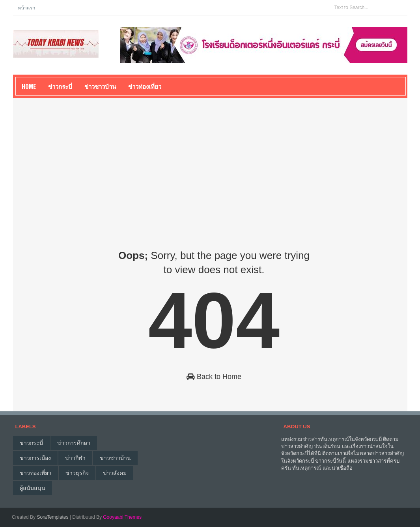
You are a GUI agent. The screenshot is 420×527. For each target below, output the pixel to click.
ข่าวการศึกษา (74, 443)
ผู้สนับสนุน (33, 488)
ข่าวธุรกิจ (77, 473)
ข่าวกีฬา (75, 458)
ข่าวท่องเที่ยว (35, 473)
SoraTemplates (52, 517)
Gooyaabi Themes (122, 517)
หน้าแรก (26, 7)
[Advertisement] (210, 163)
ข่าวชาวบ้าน (100, 86)
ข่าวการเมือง (35, 458)
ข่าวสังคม (115, 473)
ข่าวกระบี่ (31, 443)
